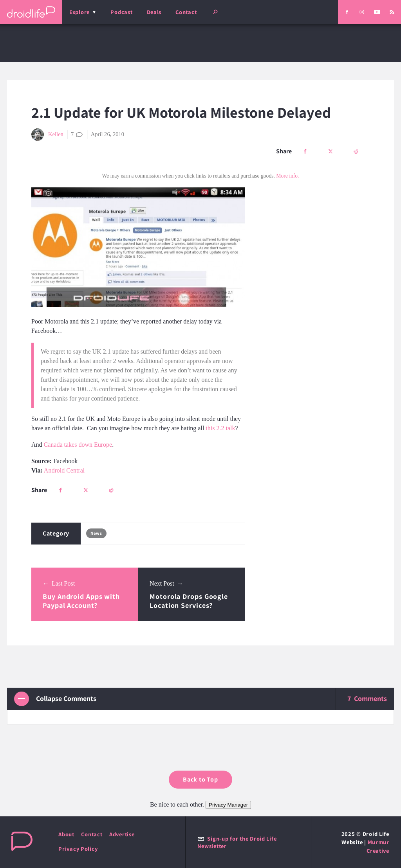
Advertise (122, 834)
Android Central (64, 470)
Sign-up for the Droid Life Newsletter (237, 842)
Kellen (47, 135)
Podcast (121, 12)
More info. (287, 176)
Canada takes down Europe (78, 445)
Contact (186, 12)
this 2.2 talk (220, 428)
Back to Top (200, 779)
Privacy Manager (228, 805)
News (96, 533)
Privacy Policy (78, 849)
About (66, 834)
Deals (154, 12)
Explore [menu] (79, 12)
